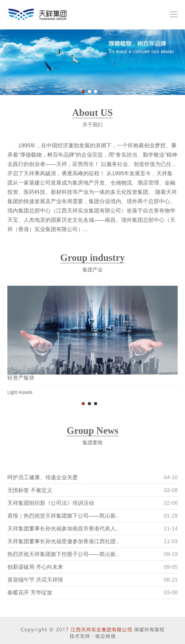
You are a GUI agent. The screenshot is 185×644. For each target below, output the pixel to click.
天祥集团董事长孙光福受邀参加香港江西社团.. (63, 541)
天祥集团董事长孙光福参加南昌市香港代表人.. (63, 528)
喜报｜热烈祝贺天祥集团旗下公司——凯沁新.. (63, 516)
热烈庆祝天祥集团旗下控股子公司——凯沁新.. (63, 554)
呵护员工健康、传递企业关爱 (43, 477)
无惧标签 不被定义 (30, 490)
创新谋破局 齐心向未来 (35, 567)
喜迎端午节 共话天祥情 (35, 580)
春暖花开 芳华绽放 (30, 592)
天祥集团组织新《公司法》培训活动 (51, 503)
